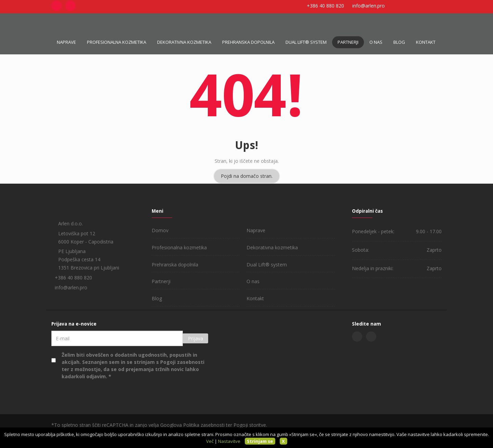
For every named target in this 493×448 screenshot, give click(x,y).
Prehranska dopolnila (248, 42)
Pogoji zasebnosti (182, 362)
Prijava (195, 338)
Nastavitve (229, 441)
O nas (376, 42)
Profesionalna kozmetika (117, 42)
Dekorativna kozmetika (184, 42)
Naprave (66, 42)
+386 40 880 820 (325, 6)
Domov (160, 230)
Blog (399, 42)
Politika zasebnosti (204, 425)
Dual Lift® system (306, 42)
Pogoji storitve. (250, 425)
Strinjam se (260, 441)
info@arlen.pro (369, 6)
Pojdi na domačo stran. (247, 176)
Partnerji (348, 42)
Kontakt (426, 42)
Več (210, 441)
